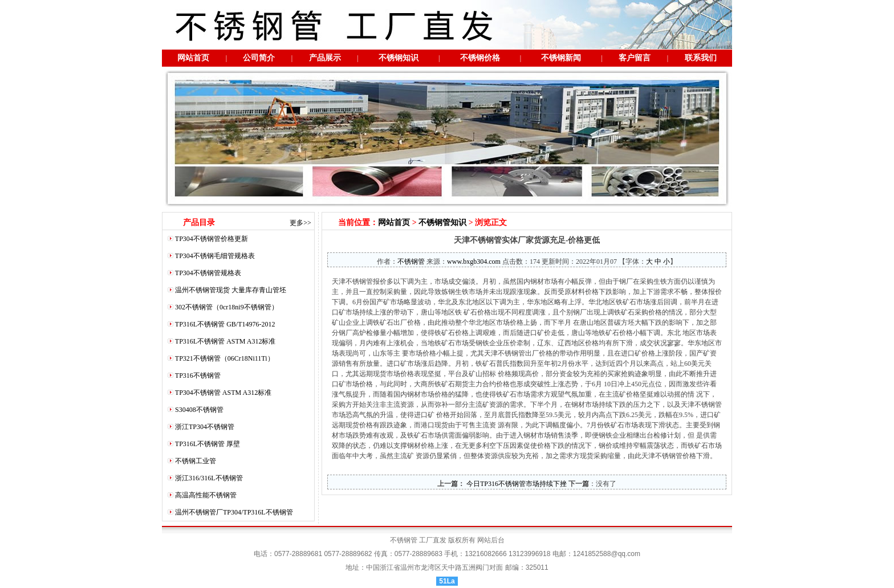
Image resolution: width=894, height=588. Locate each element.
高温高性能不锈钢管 (206, 495)
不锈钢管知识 (442, 222)
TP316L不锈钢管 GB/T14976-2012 (225, 324)
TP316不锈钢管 (198, 375)
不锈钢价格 (480, 58)
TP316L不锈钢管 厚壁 (208, 444)
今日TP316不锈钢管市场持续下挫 (516, 484)
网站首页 (193, 58)
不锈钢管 (411, 262)
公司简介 (259, 58)
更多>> (300, 223)
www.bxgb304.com (474, 262)
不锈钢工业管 (196, 461)
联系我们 (701, 58)
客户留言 (635, 58)
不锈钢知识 (399, 58)
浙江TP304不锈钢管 (205, 427)
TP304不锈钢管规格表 (208, 273)
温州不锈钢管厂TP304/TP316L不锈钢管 (234, 512)
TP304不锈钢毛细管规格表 (215, 256)
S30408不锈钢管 (199, 410)
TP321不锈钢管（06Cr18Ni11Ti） (225, 358)
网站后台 (491, 540)
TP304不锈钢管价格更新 (212, 239)
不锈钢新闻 (561, 58)
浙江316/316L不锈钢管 (209, 478)
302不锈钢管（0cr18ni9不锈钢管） (227, 307)
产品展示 (325, 58)
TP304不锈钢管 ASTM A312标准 (223, 393)
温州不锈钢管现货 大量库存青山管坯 (231, 290)
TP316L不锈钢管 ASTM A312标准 (225, 341)
